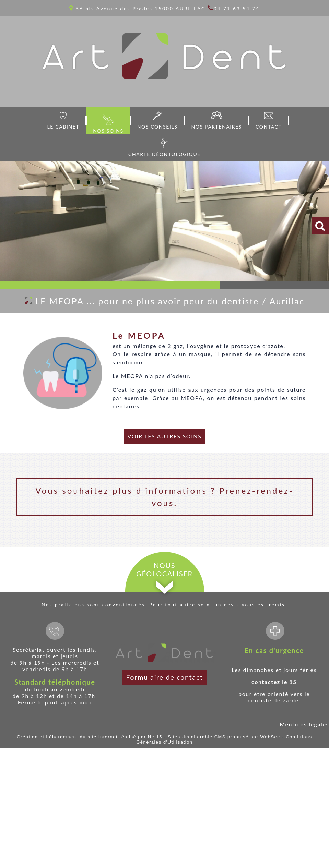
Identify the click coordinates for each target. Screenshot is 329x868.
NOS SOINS (108, 131)
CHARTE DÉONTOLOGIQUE (164, 154)
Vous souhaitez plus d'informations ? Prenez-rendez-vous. (164, 497)
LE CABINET (63, 127)
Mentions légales (304, 724)
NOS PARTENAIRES (216, 127)
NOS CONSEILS (157, 127)
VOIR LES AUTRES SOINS (165, 436)
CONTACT (269, 127)
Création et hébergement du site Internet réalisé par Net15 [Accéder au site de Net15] (90, 737)
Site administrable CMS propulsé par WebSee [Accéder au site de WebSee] (224, 737)
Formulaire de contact (164, 677)
